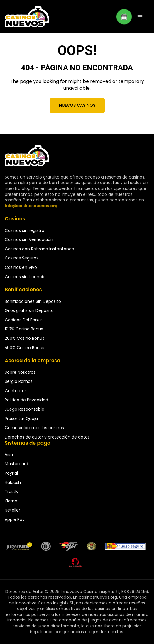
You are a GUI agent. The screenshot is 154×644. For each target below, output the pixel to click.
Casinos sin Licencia (25, 277)
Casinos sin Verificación (29, 239)
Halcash (13, 482)
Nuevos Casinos (77, 105)
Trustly (12, 492)
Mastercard (16, 464)
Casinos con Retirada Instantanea (39, 249)
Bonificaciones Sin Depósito (33, 301)
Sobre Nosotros (20, 372)
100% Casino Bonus (24, 329)
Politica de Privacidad (26, 400)
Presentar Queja (21, 419)
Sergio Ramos (19, 381)
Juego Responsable (24, 409)
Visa (9, 455)
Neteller (12, 510)
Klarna (11, 501)
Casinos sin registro (24, 230)
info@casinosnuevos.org (31, 206)
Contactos (16, 391)
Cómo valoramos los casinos (34, 428)
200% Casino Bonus (24, 338)
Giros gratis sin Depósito (29, 310)
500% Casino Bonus (24, 348)
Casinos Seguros (22, 258)
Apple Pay (15, 519)
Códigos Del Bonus (24, 320)
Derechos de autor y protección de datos (47, 437)
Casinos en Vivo (21, 267)
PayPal (11, 473)
